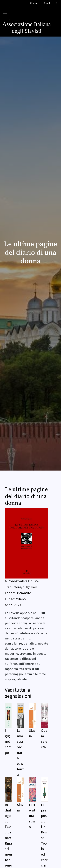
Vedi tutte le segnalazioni (18, 693)
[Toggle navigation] (5, 13)
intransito (24, 593)
